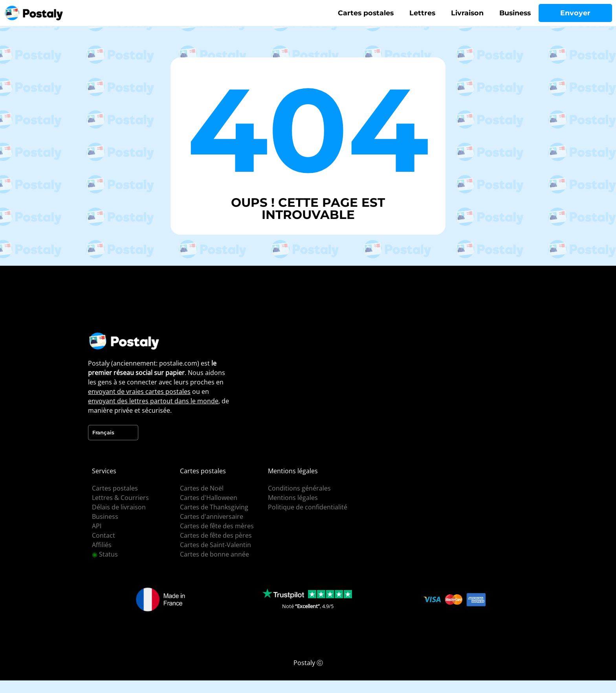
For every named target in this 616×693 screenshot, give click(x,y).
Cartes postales (366, 13)
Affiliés (102, 545)
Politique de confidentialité (308, 507)
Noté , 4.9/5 (308, 606)
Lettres (422, 13)
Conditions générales (299, 488)
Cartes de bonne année (214, 554)
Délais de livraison (119, 507)
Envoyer (575, 13)
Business (515, 13)
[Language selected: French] (113, 433)
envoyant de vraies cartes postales (139, 392)
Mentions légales (293, 498)
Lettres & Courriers (120, 498)
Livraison (467, 13)
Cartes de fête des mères (217, 526)
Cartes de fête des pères (216, 535)
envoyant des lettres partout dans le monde (153, 401)
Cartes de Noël (202, 488)
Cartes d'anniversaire (212, 517)
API (97, 526)
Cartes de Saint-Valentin (215, 545)
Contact (104, 535)
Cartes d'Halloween (209, 498)
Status (105, 554)
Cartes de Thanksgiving (214, 507)
